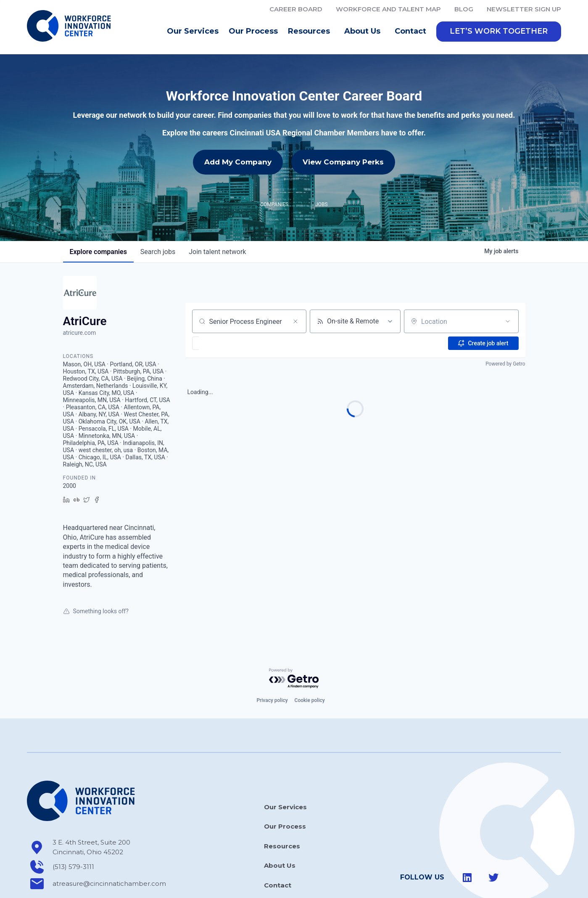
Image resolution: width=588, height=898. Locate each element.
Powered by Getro (505, 364)
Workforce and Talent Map (388, 9)
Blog (464, 9)
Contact (410, 31)
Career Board (296, 9)
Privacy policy (272, 700)
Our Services (193, 31)
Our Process (253, 31)
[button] (499, 32)
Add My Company (238, 162)
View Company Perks (343, 162)
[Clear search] (295, 321)
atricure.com (80, 333)
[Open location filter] (508, 321)
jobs (158, 252)
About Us (364, 32)
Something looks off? (96, 611)
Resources (311, 32)
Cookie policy (310, 700)
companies (98, 252)
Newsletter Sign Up (524, 9)
